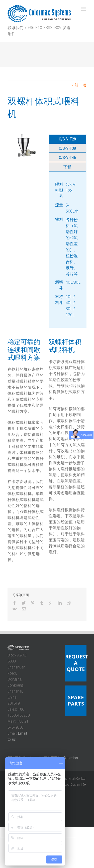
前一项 (80, 85)
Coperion (70, 758)
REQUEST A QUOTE (77, 663)
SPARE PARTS (76, 701)
